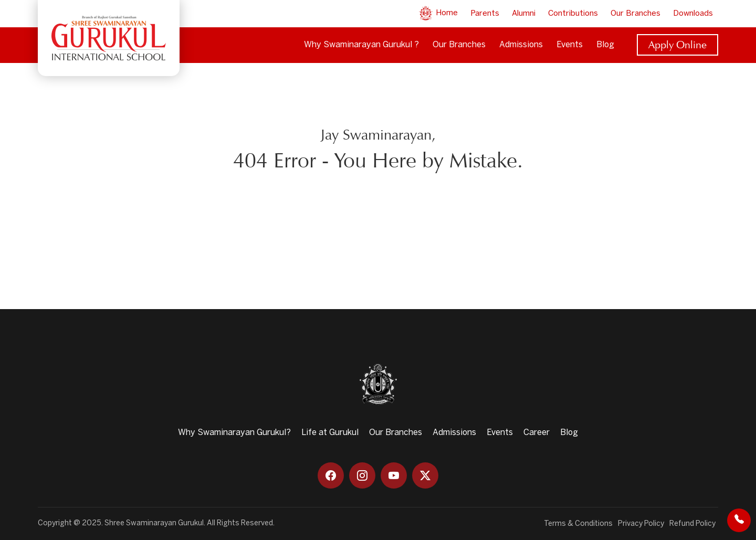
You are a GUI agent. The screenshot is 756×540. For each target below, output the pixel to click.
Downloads (693, 14)
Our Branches (636, 14)
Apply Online (678, 45)
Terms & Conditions (578, 524)
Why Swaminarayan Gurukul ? (361, 45)
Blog (605, 45)
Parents (485, 14)
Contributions (573, 14)
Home (438, 13)
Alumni (524, 14)
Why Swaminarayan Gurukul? (234, 433)
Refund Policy (692, 524)
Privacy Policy (641, 524)
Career (537, 433)
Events (570, 45)
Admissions (521, 45)
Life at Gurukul (330, 433)
